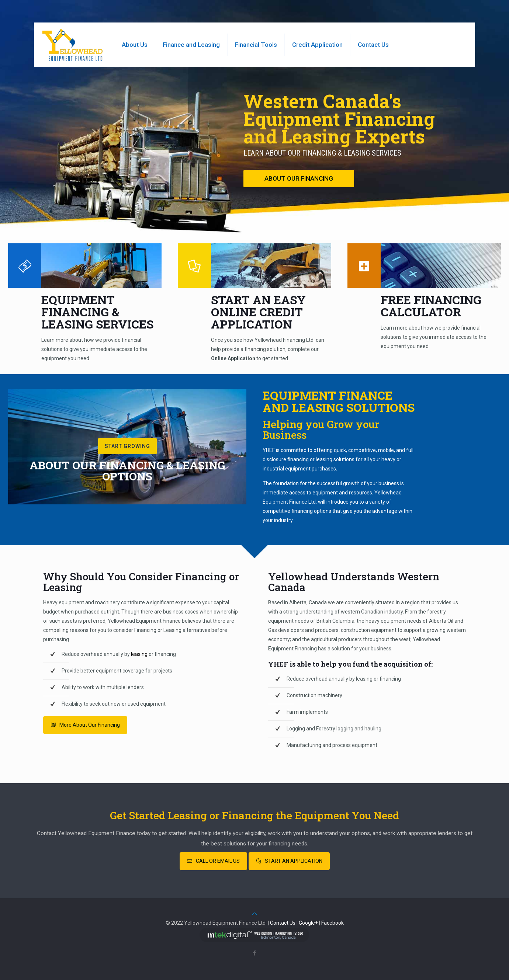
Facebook (333, 923)
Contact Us (283, 923)
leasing (139, 654)
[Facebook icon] (255, 953)
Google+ (308, 923)
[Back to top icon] (254, 914)
